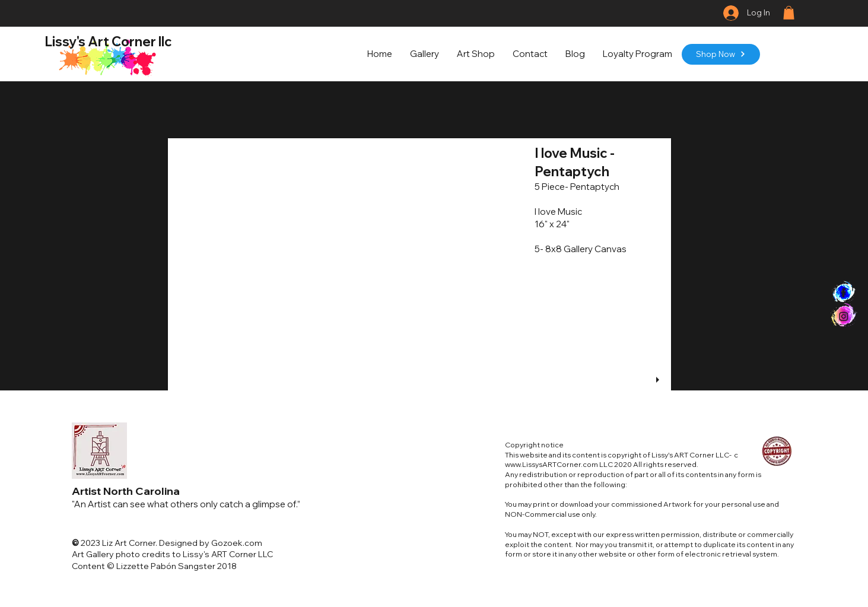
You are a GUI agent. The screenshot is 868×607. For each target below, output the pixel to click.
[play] (659, 380)
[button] (789, 13)
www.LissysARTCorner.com (551, 464)
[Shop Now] (721, 54)
